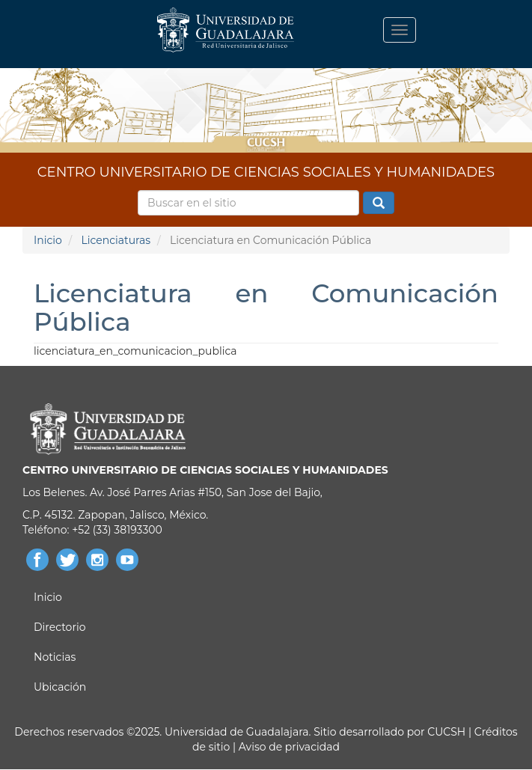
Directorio (59, 627)
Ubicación (60, 687)
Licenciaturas (116, 240)
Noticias (55, 657)
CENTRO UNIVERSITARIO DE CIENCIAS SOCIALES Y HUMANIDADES (266, 172)
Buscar (379, 204)
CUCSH (446, 732)
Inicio (48, 240)
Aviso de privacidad (288, 747)
